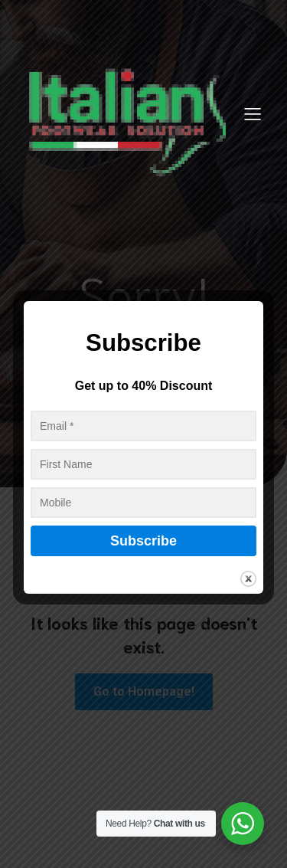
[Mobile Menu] (253, 113)
